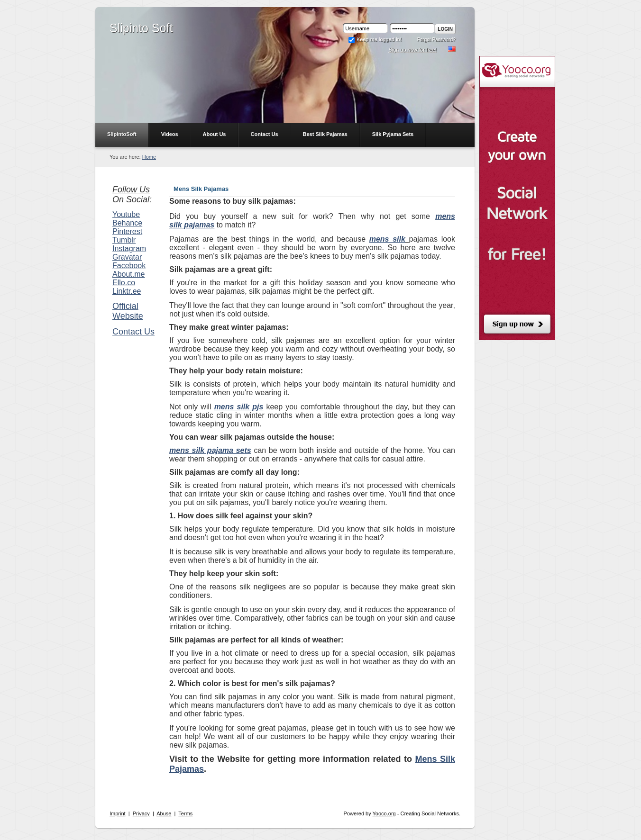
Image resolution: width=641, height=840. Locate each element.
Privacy (141, 813)
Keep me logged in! (375, 39)
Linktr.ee (127, 291)
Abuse (164, 813)
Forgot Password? (436, 40)
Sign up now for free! (412, 50)
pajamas (199, 225)
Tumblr (124, 240)
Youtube (126, 214)
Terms (185, 813)
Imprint (118, 813)
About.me (128, 274)
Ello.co (124, 283)
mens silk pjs (239, 407)
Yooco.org (384, 813)
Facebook (129, 266)
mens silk (387, 239)
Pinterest (127, 231)
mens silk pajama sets (210, 450)
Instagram (129, 248)
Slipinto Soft (141, 28)
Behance (127, 223)
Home (149, 157)
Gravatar (127, 257)
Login (445, 29)
